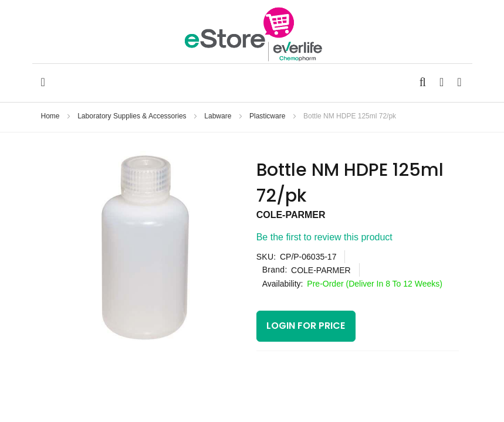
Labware (219, 116)
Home (51, 116)
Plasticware (268, 116)
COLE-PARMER (291, 215)
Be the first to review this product (324, 237)
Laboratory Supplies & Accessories (133, 116)
